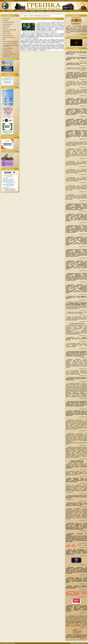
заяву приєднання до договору (78, 626)
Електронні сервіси (7, 24)
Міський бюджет (7, 32)
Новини (26, 16)
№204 (67, 511)
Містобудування (7, 50)
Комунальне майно (7, 52)
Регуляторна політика (8, 36)
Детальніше (70, 492)
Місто (4, 39)
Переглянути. (70, 499)
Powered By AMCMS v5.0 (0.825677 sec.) (79, 643)
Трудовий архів (6, 56)
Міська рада (6, 20)
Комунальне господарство (9, 54)
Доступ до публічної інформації (10, 41)
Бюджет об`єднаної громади (9, 30)
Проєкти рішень (7, 26)
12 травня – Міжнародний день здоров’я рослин (39, 16)
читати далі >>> (83, 34)
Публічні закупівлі (7, 34)
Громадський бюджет (8, 48)
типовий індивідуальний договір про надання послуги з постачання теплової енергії (76, 624)
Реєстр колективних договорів (10, 43)
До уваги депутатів (76, 18)
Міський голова (6, 18)
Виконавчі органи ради (8, 22)
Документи (5, 28)
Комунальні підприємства (9, 38)
